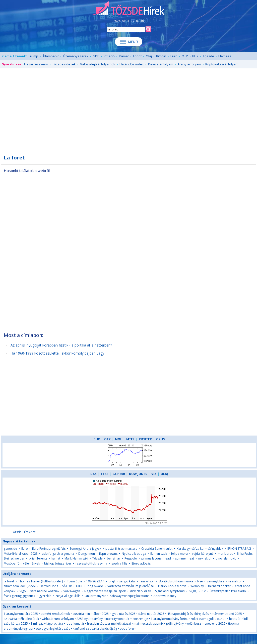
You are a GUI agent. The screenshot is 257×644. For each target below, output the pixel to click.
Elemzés (225, 56)
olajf (112, 581)
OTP (185, 56)
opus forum (128, 629)
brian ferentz (38, 558)
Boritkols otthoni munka (176, 581)
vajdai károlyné (203, 554)
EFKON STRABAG (239, 549)
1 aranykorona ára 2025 (21, 614)
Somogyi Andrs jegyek (85, 549)
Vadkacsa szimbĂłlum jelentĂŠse (131, 586)
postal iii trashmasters (121, 549)
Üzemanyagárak (76, 56)
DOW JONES (138, 474)
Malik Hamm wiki (76, 558)
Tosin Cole (75, 581)
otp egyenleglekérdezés (53, 629)
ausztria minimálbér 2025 (91, 614)
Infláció (109, 56)
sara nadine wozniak (45, 591)
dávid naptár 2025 (151, 614)
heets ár (235, 619)
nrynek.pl (205, 558)
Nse (200, 581)
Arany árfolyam (189, 64)
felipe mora (179, 554)
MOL (118, 439)
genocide (10, 549)
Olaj (149, 56)
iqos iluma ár (75, 624)
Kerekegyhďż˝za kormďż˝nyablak (200, 549)
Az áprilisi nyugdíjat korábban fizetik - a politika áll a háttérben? (61, 345)
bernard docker (219, 586)
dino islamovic (226, 558)
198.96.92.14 (95, 581)
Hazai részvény (36, 64)
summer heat (185, 558)
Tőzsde (208, 56)
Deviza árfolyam (161, 64)
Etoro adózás (141, 563)
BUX (195, 56)
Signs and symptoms (170, 591)
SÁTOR (67, 586)
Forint (137, 56)
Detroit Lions (49, 586)
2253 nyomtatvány (90, 619)
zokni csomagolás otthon (208, 619)
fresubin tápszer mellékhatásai (109, 624)
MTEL (130, 439)
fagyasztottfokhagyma (91, 563)
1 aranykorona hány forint (169, 619)
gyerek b (45, 596)
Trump (33, 56)
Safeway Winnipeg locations (130, 596)
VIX (154, 474)
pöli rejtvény (175, 624)
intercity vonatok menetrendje (127, 619)
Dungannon (87, 554)
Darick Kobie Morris (172, 586)
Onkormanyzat (95, 596)
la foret (9, 581)
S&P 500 (119, 474)
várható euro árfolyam (58, 619)
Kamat (124, 56)
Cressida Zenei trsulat (157, 549)
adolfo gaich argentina (58, 554)
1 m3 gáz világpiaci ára (47, 624)
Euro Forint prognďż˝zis (49, 549)
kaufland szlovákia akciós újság (95, 629)
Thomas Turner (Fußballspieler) (41, 581)
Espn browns (108, 554)
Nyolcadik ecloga (134, 554)
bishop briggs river (58, 563)
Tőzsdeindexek (64, 64)
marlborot (225, 554)
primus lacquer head (156, 558)
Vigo (23, 591)
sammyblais (216, 581)
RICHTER (145, 439)
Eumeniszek (159, 554)
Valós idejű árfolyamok (98, 64)
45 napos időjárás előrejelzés (188, 614)
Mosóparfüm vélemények (22, 563)
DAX (93, 474)
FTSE (105, 474)
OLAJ (164, 474)
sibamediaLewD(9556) (20, 586)
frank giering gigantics (19, 596)
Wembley (197, 586)
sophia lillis (119, 563)
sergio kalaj (127, 581)
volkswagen (72, 591)
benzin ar (114, 558)
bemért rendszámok (55, 614)
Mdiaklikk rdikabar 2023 (21, 554)
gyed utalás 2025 (123, 614)
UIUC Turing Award (90, 586)
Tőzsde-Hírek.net (23, 532)
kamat (56, 558)
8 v (204, 591)
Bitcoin (161, 56)
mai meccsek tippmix (148, 624)
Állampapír (51, 56)
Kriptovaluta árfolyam (222, 64)
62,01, (193, 591)
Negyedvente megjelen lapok (105, 591)
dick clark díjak (140, 591)
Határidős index (132, 64)
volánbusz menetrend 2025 (206, 624)
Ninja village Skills (68, 596)
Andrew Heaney (165, 596)
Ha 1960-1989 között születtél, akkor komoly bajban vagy (57, 353)
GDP (96, 56)
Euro (174, 56)
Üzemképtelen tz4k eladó (228, 591)
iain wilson (147, 581)
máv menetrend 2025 (227, 614)
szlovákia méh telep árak (21, 619)
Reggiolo (131, 558)
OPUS (160, 439)
